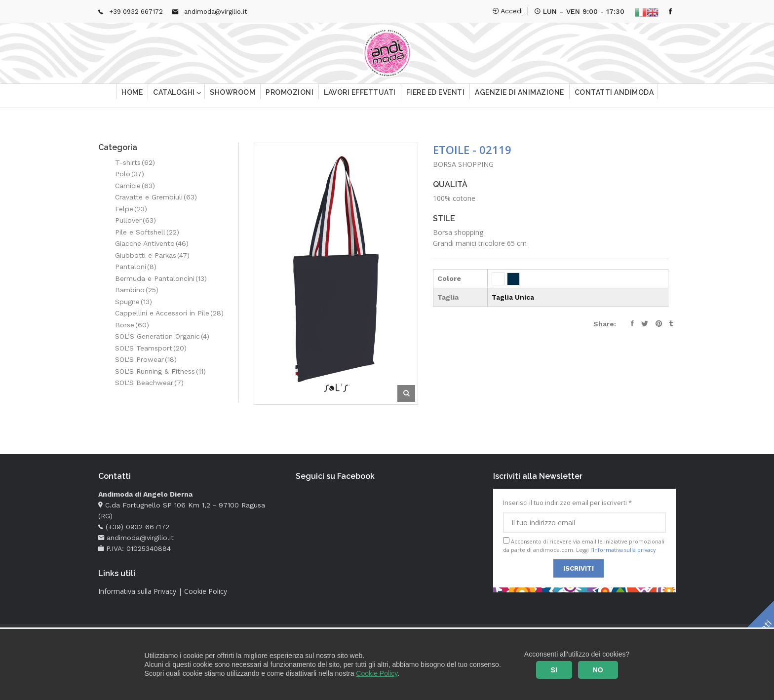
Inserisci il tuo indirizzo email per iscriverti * (584, 515)
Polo (130, 174)
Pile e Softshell (147, 232)
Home (132, 96)
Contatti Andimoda (614, 96)
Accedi (508, 11)
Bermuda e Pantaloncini (161, 278)
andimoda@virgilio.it (216, 12)
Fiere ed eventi (436, 96)
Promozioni (290, 96)
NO (598, 670)
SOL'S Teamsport (151, 348)
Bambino (137, 290)
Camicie (135, 186)
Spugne (134, 302)
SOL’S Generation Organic (162, 336)
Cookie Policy (377, 673)
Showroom (232, 96)
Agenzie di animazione (520, 96)
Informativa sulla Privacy (137, 591)
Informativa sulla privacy (624, 550)
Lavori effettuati (360, 96)
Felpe (131, 209)
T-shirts (135, 162)
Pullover (135, 220)
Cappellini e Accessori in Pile (169, 313)
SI (554, 670)
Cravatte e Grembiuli (156, 197)
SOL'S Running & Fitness (160, 371)
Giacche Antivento (152, 243)
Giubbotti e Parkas (152, 255)
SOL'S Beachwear (149, 383)
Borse (132, 325)
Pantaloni (136, 267)
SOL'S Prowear (146, 359)
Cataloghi (175, 96)
